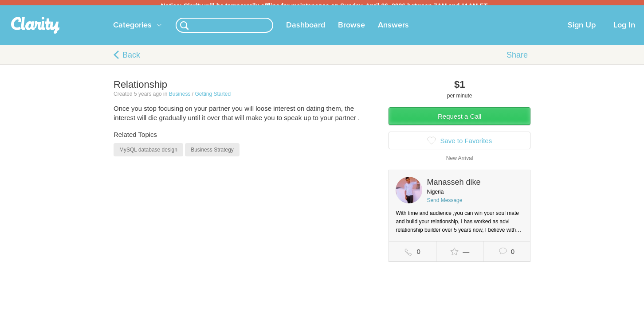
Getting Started (213, 99)
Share (517, 60)
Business (180, 99)
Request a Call (459, 122)
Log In (624, 31)
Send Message (444, 206)
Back (131, 60)
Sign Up (582, 31)
